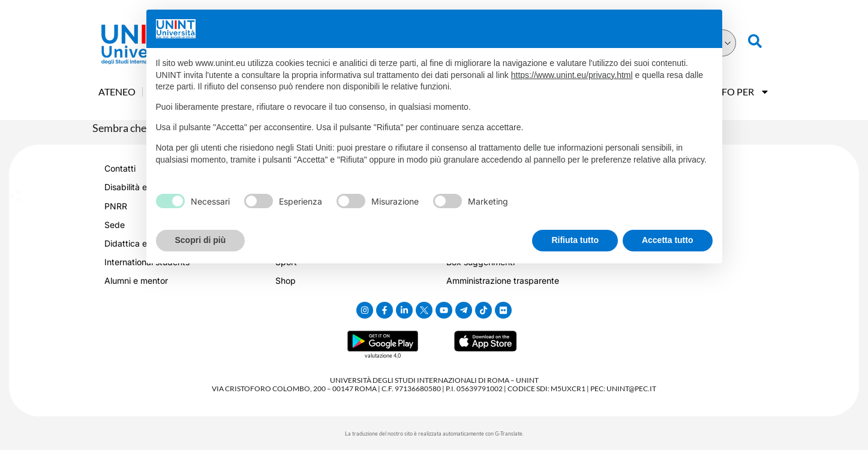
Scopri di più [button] (201, 240)
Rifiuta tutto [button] (575, 240)
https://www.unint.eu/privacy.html (572, 75)
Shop (286, 280)
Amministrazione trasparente (503, 280)
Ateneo (117, 91)
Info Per (741, 92)
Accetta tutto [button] (668, 240)
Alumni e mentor (136, 280)
